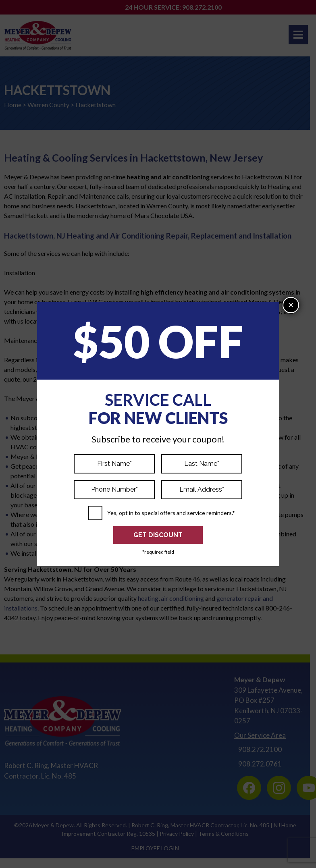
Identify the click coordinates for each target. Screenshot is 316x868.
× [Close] (291, 305)
